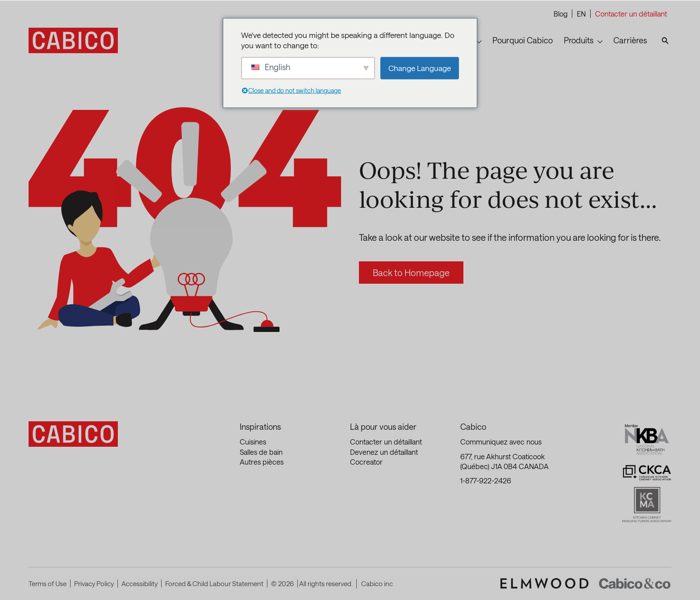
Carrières (630, 40)
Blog (560, 14)
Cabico (473, 427)
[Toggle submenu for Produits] (600, 41)
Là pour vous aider (383, 427)
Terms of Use (48, 583)
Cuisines (253, 442)
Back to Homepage (411, 273)
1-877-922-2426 (486, 480)
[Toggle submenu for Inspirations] (479, 41)
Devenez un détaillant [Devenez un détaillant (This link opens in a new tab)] (384, 452)
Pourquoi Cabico (523, 40)
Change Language (420, 68)
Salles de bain (261, 452)
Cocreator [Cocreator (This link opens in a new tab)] (366, 462)
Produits (579, 40)
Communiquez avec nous (501, 442)
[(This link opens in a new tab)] (545, 583)
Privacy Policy (94, 583)
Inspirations (260, 427)
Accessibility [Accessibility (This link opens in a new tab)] (140, 583)
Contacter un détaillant (631, 14)
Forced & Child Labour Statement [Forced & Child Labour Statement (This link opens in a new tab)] (214, 583)
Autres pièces (262, 462)
